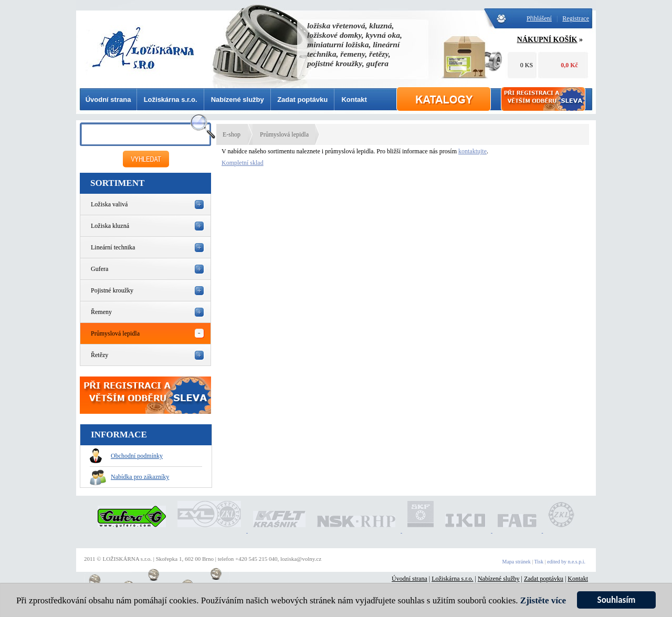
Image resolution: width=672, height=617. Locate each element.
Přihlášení (539, 18)
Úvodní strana (108, 100)
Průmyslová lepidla (115, 333)
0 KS (527, 65)
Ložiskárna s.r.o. (171, 100)
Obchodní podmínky (126, 456)
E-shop (232, 134)
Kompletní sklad (243, 163)
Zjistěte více (543, 601)
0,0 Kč (569, 65)
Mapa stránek (517, 562)
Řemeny (101, 312)
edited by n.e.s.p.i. (566, 562)
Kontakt (354, 100)
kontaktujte (472, 151)
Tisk (539, 562)
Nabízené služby (238, 100)
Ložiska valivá (109, 204)
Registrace (576, 18)
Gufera (99, 269)
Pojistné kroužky (112, 290)
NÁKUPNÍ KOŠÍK (547, 40)
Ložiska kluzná (110, 226)
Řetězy (99, 355)
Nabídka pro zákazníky (129, 477)
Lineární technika (113, 247)
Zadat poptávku (302, 100)
